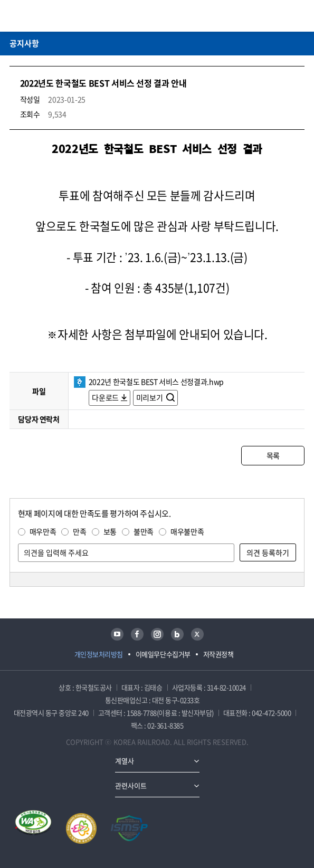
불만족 (144, 531)
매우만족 (43, 531)
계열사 (125, 761)
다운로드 (105, 397)
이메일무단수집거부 (163, 654)
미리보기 (150, 397)
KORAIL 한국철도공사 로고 (51, 16)
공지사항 (24, 43)
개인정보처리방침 (99, 654)
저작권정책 (218, 654)
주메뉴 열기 (298, 16)
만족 (79, 531)
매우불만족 (187, 531)
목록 (273, 455)
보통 (110, 531)
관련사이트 (131, 785)
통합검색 (283, 16)
